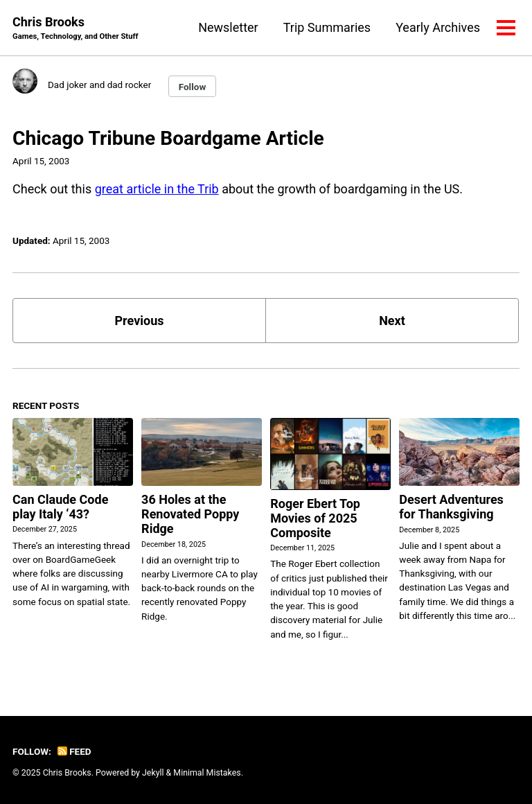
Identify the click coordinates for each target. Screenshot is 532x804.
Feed (74, 751)
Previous (140, 321)
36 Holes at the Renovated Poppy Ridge (190, 514)
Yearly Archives (438, 27)
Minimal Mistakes (207, 773)
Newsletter (228, 27)
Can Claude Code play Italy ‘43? (60, 507)
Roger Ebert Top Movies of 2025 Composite (315, 518)
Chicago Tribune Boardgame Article (168, 138)
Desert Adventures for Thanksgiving (451, 507)
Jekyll (153, 773)
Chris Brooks (76, 29)
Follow (193, 87)
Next (392, 321)
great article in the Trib (157, 189)
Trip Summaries (327, 27)
